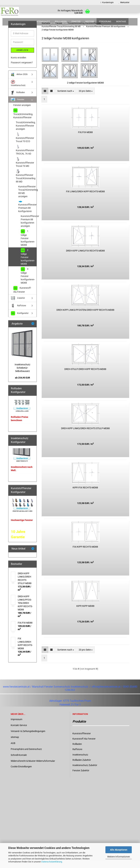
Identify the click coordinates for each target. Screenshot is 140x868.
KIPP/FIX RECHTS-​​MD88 (85, 494)
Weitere (90, 21)
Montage (121, 21)
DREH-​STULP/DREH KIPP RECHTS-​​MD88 (85, 376)
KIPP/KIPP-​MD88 (85, 613)
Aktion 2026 (21, 21)
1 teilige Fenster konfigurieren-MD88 (28, 244)
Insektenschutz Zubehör (85, 772)
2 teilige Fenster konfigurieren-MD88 (28, 263)
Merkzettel (124, 2)
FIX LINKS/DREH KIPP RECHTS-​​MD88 (85, 198)
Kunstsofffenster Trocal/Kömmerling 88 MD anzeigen (27, 198)
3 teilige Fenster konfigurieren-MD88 (28, 282)
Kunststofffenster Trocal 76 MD (25, 169)
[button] (45, 98)
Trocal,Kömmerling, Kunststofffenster (23, 120)
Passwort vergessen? (22, 69)
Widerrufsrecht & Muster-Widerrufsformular (33, 767)
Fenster (76, 21)
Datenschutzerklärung (52, 862)
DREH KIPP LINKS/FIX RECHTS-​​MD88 (85, 257)
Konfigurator (20, 320)
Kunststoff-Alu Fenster (22, 296)
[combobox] (66, 98)
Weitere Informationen (119, 857)
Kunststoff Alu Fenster (84, 745)
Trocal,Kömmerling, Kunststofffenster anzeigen (26, 132)
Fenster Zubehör (81, 777)
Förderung (105, 21)
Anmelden (22, 57)
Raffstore (18, 312)
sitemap (15, 744)
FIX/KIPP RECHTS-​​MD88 (85, 553)
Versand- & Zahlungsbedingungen (28, 738)
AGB (13, 750)
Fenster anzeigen (22, 112)
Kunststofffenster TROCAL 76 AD (25, 156)
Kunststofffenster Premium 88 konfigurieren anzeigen (29, 228)
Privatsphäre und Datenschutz (26, 756)
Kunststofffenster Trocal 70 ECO (25, 144)
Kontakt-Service (19, 732)
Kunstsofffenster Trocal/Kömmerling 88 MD (26, 183)
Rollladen (61, 21)
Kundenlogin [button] (107, 2)
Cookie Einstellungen (21, 773)
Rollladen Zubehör (82, 767)
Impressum (16, 726)
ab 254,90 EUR (22, 384)
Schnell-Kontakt (19, 762)
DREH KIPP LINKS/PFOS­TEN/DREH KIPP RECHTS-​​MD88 (85, 316)
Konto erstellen (19, 64)
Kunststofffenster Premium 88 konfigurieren (27, 213)
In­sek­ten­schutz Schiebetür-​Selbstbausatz (22, 374)
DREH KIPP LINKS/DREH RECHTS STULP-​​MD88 (85, 435)
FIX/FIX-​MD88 (85, 139)
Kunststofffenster (82, 740)
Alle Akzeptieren (119, 850)
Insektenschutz (41, 21)
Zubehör (18, 305)
